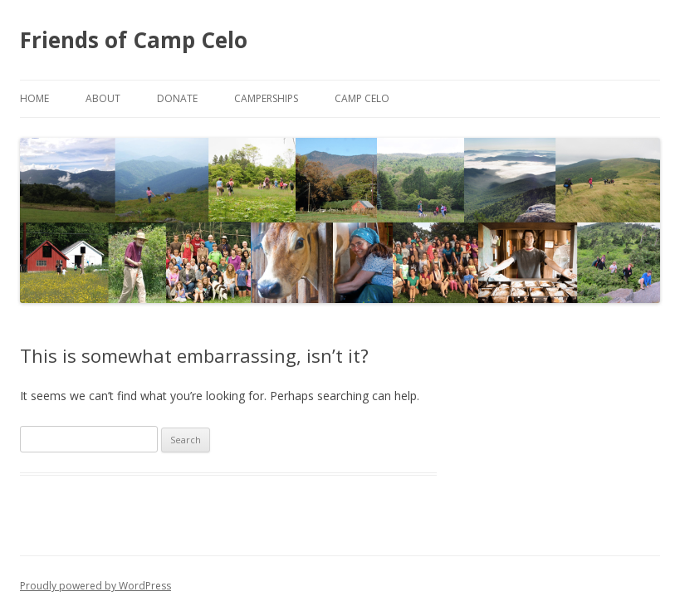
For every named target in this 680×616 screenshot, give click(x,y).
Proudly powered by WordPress (95, 586)
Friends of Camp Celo (134, 40)
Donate (177, 98)
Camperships (266, 98)
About (103, 98)
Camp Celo (362, 98)
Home (34, 98)
